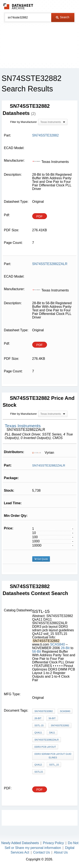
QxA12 (38, 765)
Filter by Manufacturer (24, 122)
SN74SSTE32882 (44, 711)
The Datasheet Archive (18, 6)
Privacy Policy (54, 843)
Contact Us (42, 852)
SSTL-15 (39, 725)
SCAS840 (58, 644)
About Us (61, 852)
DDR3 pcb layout (45, 747)
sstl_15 (54, 765)
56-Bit (37, 652)
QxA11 (38, 733)
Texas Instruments (23, 426)
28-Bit (65, 648)
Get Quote (41, 559)
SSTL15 (39, 772)
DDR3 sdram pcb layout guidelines (53, 756)
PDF (40, 216)
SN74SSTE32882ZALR (49, 465)
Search (63, 17)
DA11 (52, 733)
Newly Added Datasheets (20, 843)
